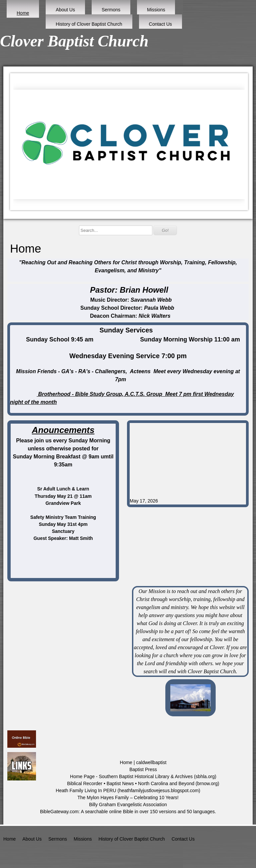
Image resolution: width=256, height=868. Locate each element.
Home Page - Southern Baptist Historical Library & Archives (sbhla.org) (143, 776)
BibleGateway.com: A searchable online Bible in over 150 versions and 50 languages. (128, 812)
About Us (65, 10)
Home (23, 13)
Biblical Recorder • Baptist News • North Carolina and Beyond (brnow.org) (143, 783)
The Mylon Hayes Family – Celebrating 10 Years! (128, 798)
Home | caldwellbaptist (143, 762)
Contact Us (160, 24)
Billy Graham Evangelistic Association (128, 805)
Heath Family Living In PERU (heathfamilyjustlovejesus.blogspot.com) (128, 790)
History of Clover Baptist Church (89, 24)
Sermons (111, 10)
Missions (156, 10)
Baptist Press (143, 769)
